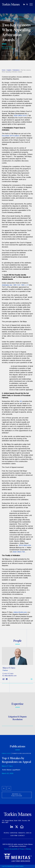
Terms (6, 849)
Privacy (22, 849)
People (6, 833)
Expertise (14, 833)
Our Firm (14, 836)
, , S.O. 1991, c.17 (15, 285)
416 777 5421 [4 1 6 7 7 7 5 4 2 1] (9, 675)
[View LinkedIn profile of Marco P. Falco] (7, 680)
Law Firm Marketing (7, 866)
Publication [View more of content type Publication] (6, 755)
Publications (16, 70)
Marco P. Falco (7, 47)
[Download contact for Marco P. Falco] (4, 680)
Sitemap (28, 849)
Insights (9, 70)
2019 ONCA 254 (25, 545)
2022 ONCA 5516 (20, 116)
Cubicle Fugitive (19, 866)
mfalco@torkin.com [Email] (10, 677)
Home (4, 70)
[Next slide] (9, 790)
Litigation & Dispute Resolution (17, 719)
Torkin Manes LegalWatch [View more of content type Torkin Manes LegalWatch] (22, 19)
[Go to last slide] (4, 790)
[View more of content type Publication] (6, 19)
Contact (21, 836)
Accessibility (14, 849)
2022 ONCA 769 (19, 552)
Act (21, 401)
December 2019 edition (10, 136)
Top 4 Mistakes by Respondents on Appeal (16, 761)
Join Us (28, 833)
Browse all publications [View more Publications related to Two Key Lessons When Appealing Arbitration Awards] (17, 796)
